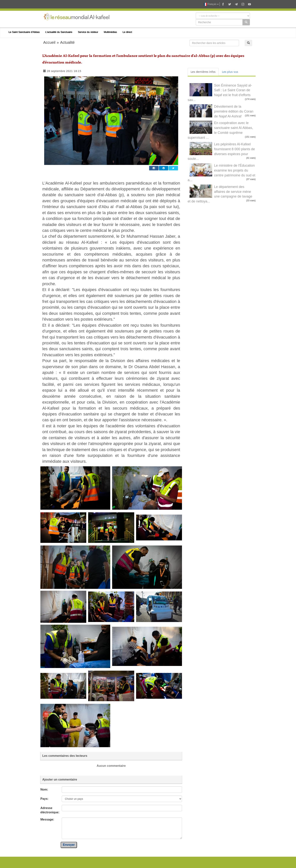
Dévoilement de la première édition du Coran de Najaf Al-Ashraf (234, 111)
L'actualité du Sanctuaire (59, 32)
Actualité (67, 42)
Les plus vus (230, 72)
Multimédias (110, 32)
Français (211, 4)
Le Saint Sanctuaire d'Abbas (24, 32)
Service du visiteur (88, 32)
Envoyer (69, 845)
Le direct (127, 32)
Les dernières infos (203, 72)
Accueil (49, 42)
